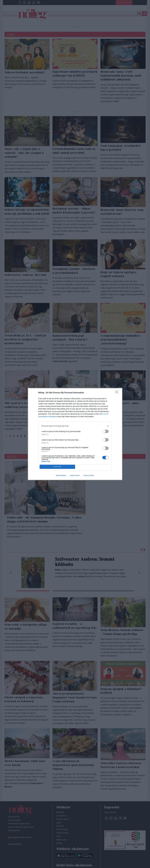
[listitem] (75, 426)
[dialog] (75, 434)
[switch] (105, 431)
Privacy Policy (89, 475)
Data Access (75, 475)
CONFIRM (57, 467)
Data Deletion (61, 475)
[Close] (117, 393)
